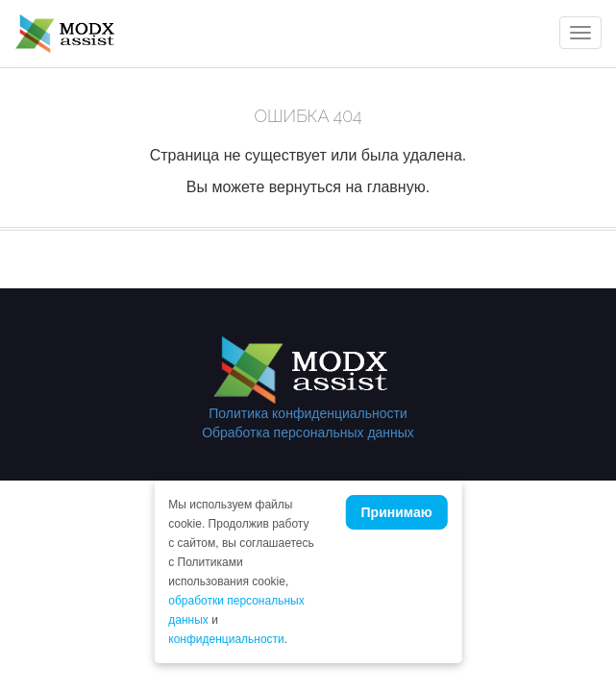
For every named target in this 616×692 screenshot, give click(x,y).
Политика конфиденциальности (308, 413)
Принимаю (397, 512)
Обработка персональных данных (308, 432)
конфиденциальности (226, 639)
